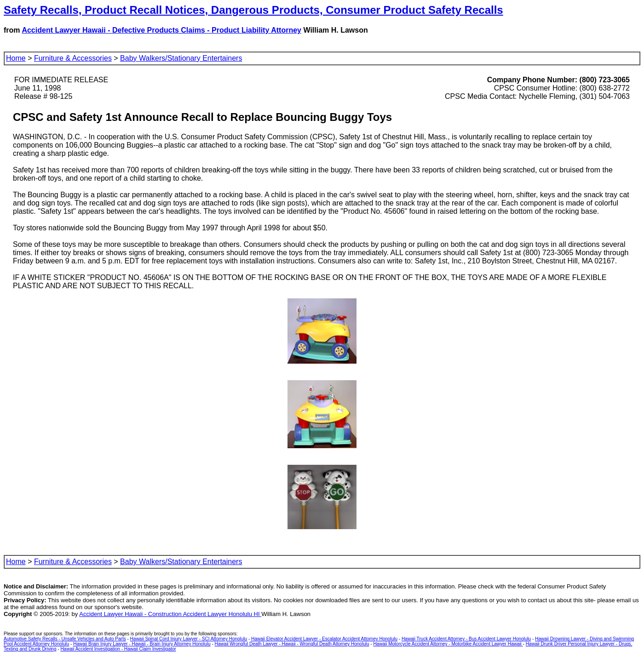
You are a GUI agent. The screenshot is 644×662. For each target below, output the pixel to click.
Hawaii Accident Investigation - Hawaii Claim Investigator (118, 649)
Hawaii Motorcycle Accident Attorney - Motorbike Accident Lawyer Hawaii (448, 644)
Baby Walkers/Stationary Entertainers (181, 58)
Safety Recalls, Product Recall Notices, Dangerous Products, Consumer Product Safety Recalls (253, 10)
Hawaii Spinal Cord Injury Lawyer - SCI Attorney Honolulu (189, 639)
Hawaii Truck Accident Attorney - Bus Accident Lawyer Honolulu (466, 639)
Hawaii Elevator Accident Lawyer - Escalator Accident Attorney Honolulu (324, 639)
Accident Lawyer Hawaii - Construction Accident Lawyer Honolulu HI (170, 614)
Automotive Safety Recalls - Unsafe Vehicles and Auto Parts (65, 639)
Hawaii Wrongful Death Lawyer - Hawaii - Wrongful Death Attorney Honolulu (292, 644)
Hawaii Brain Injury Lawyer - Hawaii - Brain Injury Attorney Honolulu (142, 644)
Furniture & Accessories (73, 58)
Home (16, 58)
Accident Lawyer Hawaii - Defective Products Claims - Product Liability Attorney (161, 30)
